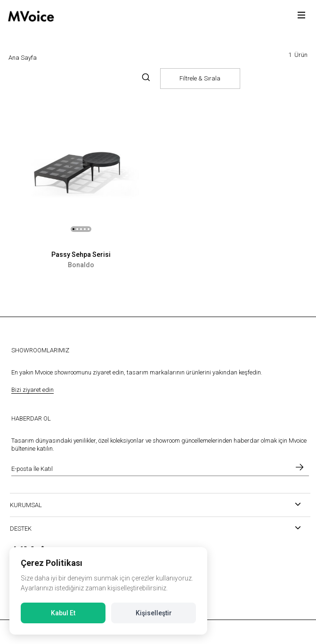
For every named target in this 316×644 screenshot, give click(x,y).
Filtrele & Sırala (200, 78)
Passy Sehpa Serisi (81, 254)
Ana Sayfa (23, 58)
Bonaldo (81, 265)
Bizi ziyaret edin (32, 390)
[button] (73, 229)
